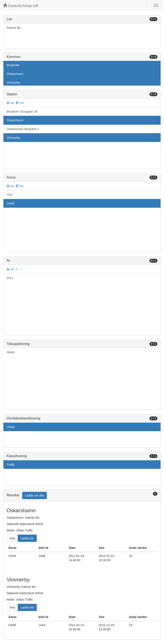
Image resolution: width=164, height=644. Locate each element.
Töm (20, 103)
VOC (10, 195)
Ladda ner (27, 538)
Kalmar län (14, 28)
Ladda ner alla (34, 495)
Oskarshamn (15, 74)
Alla (11, 103)
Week (10, 352)
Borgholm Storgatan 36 (22, 112)
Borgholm (13, 65)
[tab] (82, 496)
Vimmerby (13, 83)
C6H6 (10, 203)
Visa (12, 538)
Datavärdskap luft (21, 6)
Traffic (11, 465)
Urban (11, 427)
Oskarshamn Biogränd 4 (23, 129)
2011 (10, 278)
